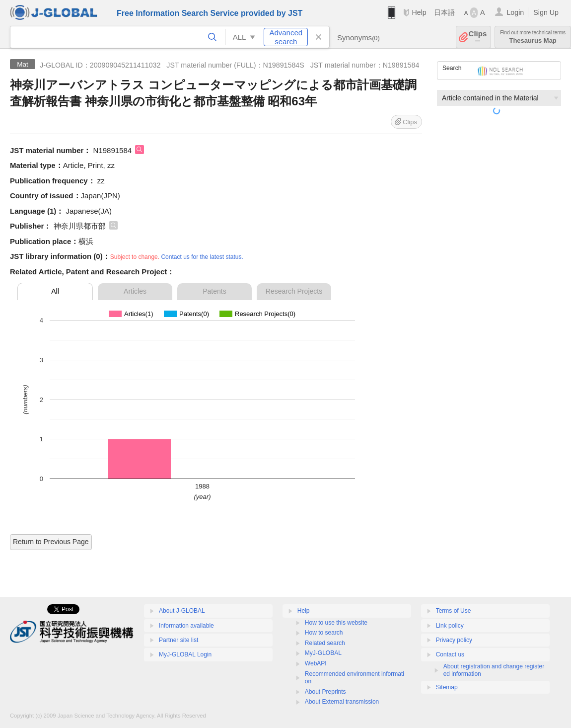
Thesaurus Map (533, 37)
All (55, 291)
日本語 (444, 12)
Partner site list (178, 640)
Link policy (450, 626)
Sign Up (546, 12)
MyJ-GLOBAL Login (185, 654)
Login (515, 12)
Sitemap (447, 687)
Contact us (450, 654)
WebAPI (316, 663)
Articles (135, 291)
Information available (186, 626)
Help (419, 12)
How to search (324, 633)
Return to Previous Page (51, 542)
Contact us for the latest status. (202, 257)
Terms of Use (454, 611)
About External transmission (342, 702)
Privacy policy (454, 640)
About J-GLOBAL (182, 611)
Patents (214, 291)
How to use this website (336, 623)
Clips (478, 37)
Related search (325, 643)
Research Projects (294, 291)
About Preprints (325, 692)
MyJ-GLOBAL (323, 653)
